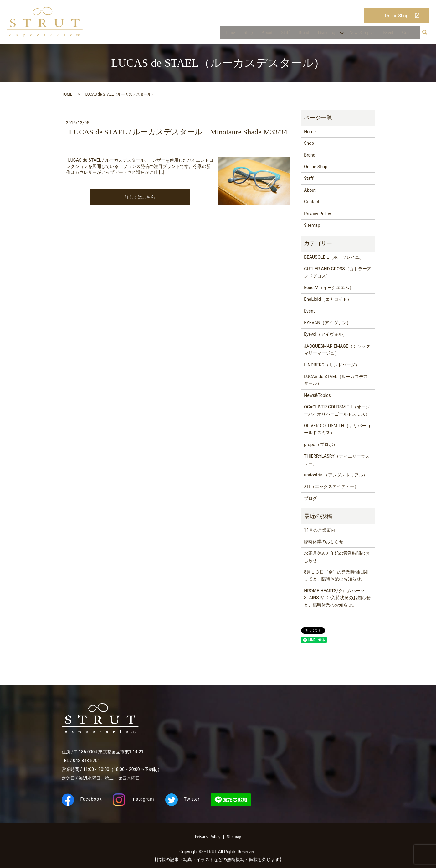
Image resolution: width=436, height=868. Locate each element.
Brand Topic (328, 34)
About (266, 34)
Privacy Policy (317, 214)
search (425, 34)
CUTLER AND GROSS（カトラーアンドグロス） (337, 272)
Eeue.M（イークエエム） (329, 288)
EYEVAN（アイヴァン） (327, 323)
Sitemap (312, 225)
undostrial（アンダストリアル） (336, 475)
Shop (247, 34)
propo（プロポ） (321, 444)
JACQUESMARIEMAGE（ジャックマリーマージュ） (337, 350)
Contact (409, 34)
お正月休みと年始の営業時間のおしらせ (337, 557)
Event (388, 34)
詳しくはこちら (140, 197)
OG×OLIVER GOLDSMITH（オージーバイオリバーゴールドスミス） (337, 410)
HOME (67, 94)
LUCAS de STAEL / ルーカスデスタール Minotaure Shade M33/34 (178, 132)
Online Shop (397, 16)
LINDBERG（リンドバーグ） (332, 365)
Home (228, 34)
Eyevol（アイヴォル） (326, 334)
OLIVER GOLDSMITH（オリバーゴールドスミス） (337, 429)
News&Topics (362, 34)
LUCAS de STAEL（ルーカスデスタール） (336, 380)
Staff (284, 34)
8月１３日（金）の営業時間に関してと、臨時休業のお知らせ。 (336, 575)
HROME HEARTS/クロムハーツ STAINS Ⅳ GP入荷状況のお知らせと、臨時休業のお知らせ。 (337, 598)
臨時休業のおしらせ (324, 542)
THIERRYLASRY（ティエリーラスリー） (337, 460)
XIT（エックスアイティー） (331, 486)
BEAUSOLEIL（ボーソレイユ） (334, 257)
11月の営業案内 (320, 530)
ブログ (310, 498)
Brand (303, 34)
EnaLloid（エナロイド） (328, 299)
